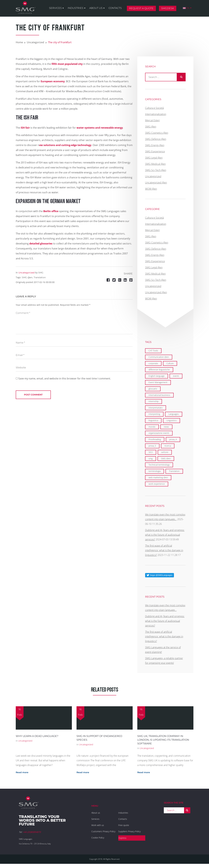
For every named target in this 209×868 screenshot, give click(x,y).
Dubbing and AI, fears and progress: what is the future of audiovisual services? (165, 535)
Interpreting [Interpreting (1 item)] (154, 414)
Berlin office (51, 211)
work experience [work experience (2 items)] (157, 484)
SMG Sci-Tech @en (156, 170)
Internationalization (156, 114)
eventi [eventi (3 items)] (176, 376)
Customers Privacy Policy (103, 831)
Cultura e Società (154, 108)
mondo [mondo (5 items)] (152, 427)
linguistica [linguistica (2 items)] (153, 420)
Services (55, 8)
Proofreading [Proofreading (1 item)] (155, 439)
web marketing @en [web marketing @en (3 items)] (158, 477)
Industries (76, 8)
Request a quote (141, 8)
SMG (41, 273)
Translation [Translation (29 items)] (174, 471)
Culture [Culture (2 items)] (170, 363)
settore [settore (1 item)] (165, 452)
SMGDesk (168, 8)
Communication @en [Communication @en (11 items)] (159, 357)
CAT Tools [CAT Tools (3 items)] (153, 351)
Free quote (124, 825)
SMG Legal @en (154, 158)
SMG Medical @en (155, 164)
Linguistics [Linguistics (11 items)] (172, 420)
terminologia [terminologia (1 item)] (155, 471)
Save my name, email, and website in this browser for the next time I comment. (65, 378)
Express (123, 838)
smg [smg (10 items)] (151, 458)
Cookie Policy (98, 838)
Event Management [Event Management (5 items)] (158, 382)
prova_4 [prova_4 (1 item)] (173, 439)
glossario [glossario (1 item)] (153, 389)
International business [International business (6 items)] (159, 395)
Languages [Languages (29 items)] (174, 414)
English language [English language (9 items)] (157, 376)
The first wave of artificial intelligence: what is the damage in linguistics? (164, 550)
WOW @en (151, 189)
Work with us (98, 825)
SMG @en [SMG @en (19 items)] (166, 458)
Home (19, 42)
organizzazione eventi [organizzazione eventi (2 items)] (159, 433)
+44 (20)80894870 (32, 832)
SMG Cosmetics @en (157, 133)
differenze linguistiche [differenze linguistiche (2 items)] (159, 370)
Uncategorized (35, 42)
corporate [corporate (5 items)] (153, 363)
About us (96, 8)
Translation (40, 277)
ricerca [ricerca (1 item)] (168, 446)
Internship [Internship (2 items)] (154, 401)
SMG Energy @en (155, 145)
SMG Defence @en (156, 139)
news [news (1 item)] (166, 427)
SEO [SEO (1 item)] (151, 452)
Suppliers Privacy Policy (129, 831)
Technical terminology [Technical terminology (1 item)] (159, 465)
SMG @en (27, 277)
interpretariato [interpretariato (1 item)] (156, 408)
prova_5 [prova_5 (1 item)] (152, 446)
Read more (22, 772)
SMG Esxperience (155, 151)
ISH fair (25, 128)
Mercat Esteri (152, 120)
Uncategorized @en (156, 183)
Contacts (115, 8)
